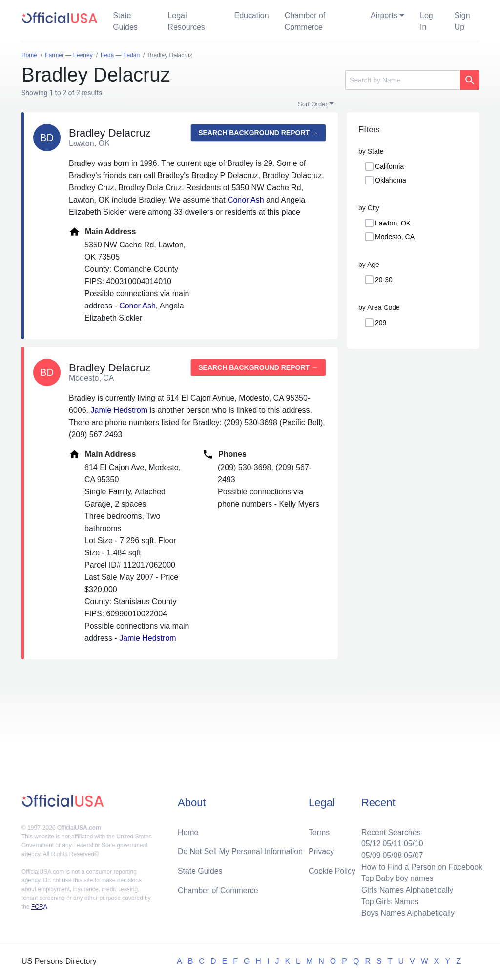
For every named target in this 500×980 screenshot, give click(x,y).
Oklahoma (391, 180)
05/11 (391, 843)
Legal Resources (186, 21)
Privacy (321, 850)
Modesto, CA (395, 237)
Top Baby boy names (396, 878)
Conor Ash (246, 200)
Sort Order (313, 104)
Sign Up (462, 21)
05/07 (413, 854)
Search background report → (258, 133)
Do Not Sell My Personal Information (241, 850)
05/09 (370, 854)
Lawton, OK (393, 223)
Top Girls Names (389, 901)
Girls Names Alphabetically (406, 889)
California (389, 166)
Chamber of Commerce (305, 21)
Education (251, 15)
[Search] (403, 80)
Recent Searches (390, 831)
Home (188, 831)
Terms (319, 831)
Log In (427, 21)
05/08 (391, 854)
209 (381, 323)
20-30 (384, 280)
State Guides (125, 21)
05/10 (413, 843)
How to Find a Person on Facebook (421, 866)
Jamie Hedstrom (119, 410)
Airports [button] (384, 15)
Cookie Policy (332, 870)
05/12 (370, 843)
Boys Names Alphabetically (407, 913)
